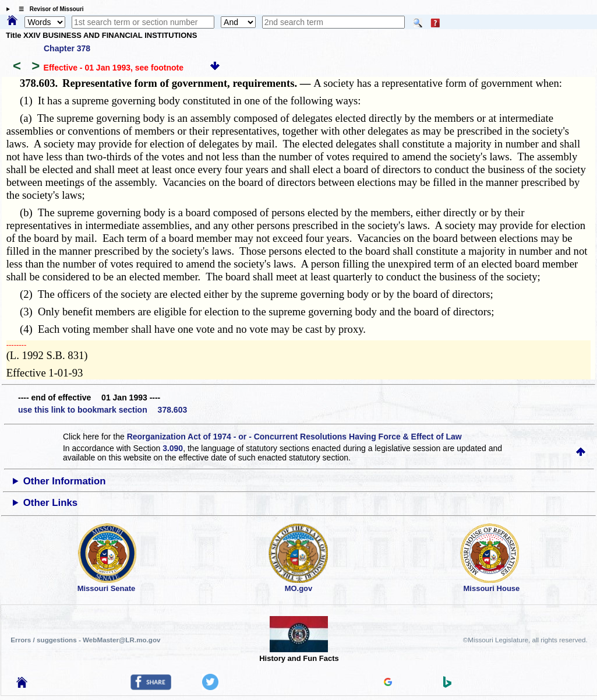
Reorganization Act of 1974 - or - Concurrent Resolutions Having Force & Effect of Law (294, 437)
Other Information (65, 481)
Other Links (50, 503)
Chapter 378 (67, 48)
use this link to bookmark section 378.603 (103, 410)
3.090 (173, 448)
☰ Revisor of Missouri (48, 9)
